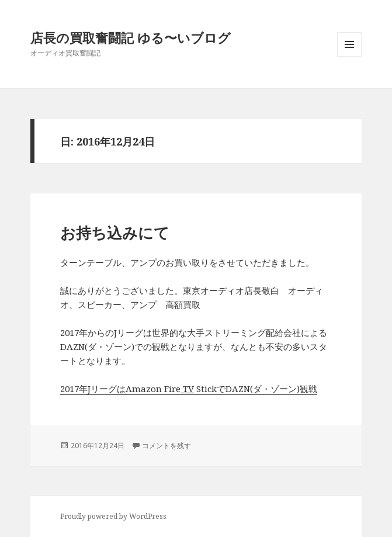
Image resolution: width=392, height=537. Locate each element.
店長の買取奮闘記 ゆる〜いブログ (131, 37)
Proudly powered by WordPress (113, 516)
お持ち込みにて (115, 233)
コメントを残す (166, 446)
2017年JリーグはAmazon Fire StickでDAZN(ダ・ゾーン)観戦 (189, 389)
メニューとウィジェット (349, 56)
